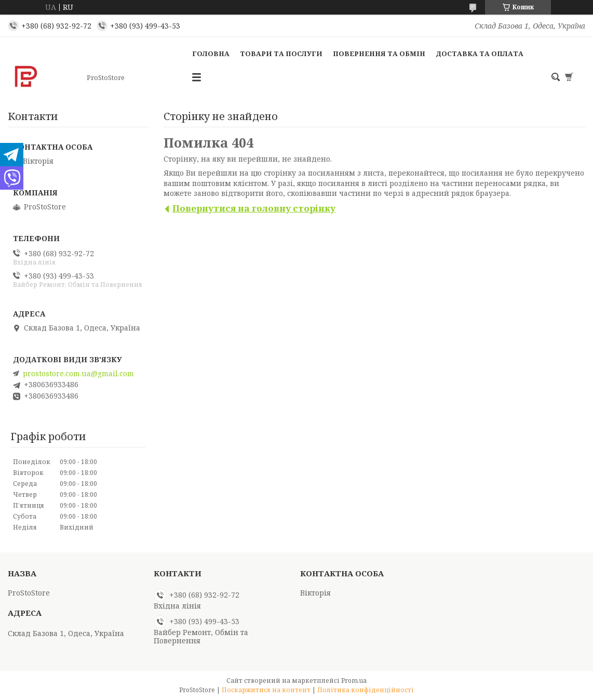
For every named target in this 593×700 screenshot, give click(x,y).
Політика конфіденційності (366, 690)
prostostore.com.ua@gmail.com (78, 374)
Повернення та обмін (379, 54)
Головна (211, 54)
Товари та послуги (281, 54)
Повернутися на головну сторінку (254, 208)
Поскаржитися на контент (266, 690)
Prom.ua (354, 681)
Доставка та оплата (480, 54)
